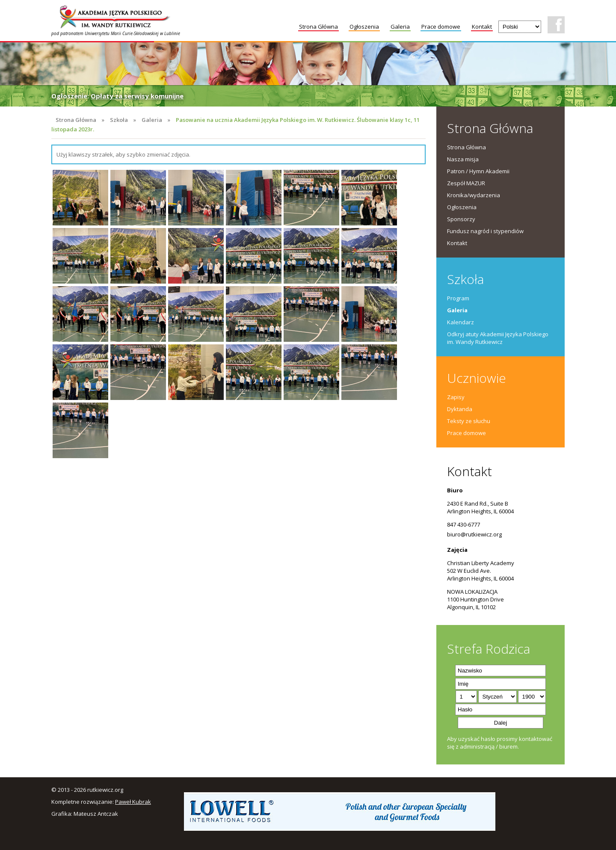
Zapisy (456, 397)
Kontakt (482, 27)
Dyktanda (460, 409)
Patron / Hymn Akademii (478, 171)
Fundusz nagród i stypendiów (485, 231)
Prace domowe (441, 27)
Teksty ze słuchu (469, 421)
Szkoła (119, 120)
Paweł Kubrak (133, 802)
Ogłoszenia (364, 27)
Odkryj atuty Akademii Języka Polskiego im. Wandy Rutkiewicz (498, 338)
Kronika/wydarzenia (474, 195)
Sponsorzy (461, 219)
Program (458, 298)
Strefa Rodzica (489, 649)
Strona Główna (318, 27)
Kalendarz (461, 322)
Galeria (400, 27)
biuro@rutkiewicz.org (474, 534)
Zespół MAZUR (466, 183)
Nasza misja (463, 159)
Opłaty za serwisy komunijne (137, 96)
